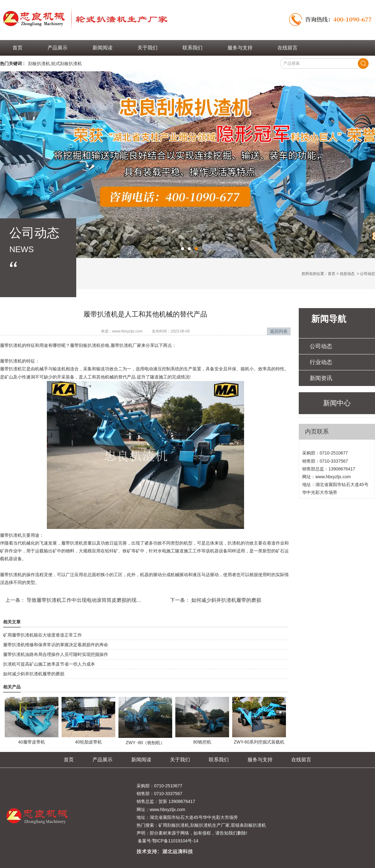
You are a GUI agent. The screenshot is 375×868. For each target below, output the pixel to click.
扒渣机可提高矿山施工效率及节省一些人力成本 (49, 664)
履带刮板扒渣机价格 (90, 345)
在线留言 (287, 48)
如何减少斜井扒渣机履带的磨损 (226, 600)
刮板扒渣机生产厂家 (210, 825)
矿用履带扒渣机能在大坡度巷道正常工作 (42, 635)
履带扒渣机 (11, 345)
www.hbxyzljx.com (127, 331)
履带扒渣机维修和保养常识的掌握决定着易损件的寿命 (56, 645)
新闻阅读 (102, 48)
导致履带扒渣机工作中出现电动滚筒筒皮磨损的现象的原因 (91, 600)
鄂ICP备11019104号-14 (175, 841)
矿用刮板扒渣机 (174, 825)
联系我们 (192, 48)
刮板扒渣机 (39, 63)
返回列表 (279, 331)
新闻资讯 (321, 378)
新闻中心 (337, 403)
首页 (17, 48)
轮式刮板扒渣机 (67, 63)
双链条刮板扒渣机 (248, 825)
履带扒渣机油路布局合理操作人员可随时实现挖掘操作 (56, 654)
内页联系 (317, 431)
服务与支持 (240, 48)
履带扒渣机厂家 (126, 345)
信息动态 (347, 274)
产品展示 (57, 48)
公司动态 (321, 346)
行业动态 (321, 362)
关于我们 (147, 48)
